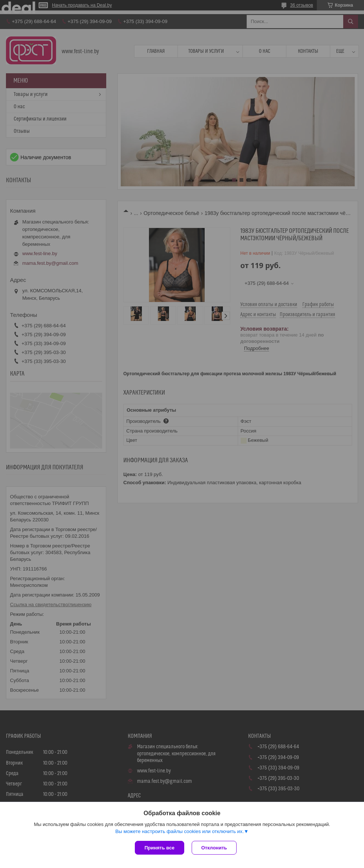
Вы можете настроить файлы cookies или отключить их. (179, 831)
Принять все (160, 848)
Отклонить (214, 848)
